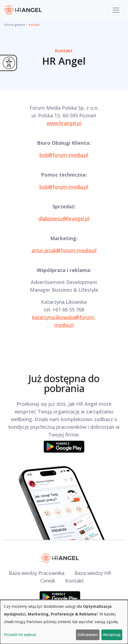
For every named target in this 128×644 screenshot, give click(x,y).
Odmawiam (88, 635)
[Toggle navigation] (116, 10)
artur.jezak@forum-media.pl (64, 250)
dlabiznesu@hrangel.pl (64, 219)
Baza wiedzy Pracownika (37, 573)
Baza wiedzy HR (93, 573)
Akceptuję (112, 635)
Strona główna (15, 25)
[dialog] (64, 622)
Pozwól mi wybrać (20, 635)
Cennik (48, 581)
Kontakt (34, 25)
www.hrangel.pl (64, 123)
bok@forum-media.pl (64, 155)
